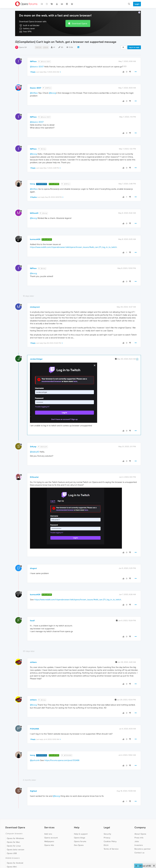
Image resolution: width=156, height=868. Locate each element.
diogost (33, 568)
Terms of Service (111, 849)
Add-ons (48, 834)
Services (49, 827)
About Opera (140, 834)
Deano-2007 (36, 88)
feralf (32, 621)
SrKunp (33, 447)
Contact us (139, 853)
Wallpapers (49, 841)
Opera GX (23, 47)
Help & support (81, 834)
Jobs (137, 841)
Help (77, 827)
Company (140, 827)
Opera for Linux (14, 846)
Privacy (107, 838)
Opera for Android (15, 863)
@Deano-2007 (44, 62)
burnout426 (35, 239)
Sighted (33, 791)
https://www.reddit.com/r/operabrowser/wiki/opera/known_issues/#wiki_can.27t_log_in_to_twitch (73, 247)
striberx (33, 662)
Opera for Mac (13, 842)
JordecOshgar (36, 359)
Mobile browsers (12, 858)
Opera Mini (12, 867)
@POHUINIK (67, 755)
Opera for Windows (15, 838)
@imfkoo (34, 93)
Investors (139, 845)
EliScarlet (34, 477)
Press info (139, 838)
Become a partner (143, 849)
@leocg (52, 93)
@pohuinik (35, 760)
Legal (107, 827)
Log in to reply (134, 47)
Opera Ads (49, 845)
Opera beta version (16, 850)
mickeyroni (35, 307)
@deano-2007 (37, 67)
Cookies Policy (110, 841)
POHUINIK (35, 729)
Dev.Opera (79, 845)
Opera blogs (80, 838)
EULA (106, 845)
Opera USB (12, 853)
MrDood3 (34, 213)
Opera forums (80, 841)
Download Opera (79, 23)
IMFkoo (33, 61)
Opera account (51, 838)
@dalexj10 (43, 447)
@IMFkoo (47, 88)
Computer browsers (14, 834)
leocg (32, 184)
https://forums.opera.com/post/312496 (62, 760)
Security (107, 834)
